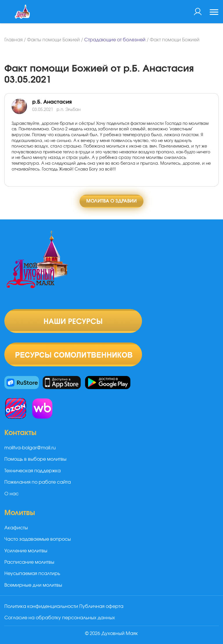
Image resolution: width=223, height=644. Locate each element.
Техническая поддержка (33, 471)
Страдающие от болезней (115, 40)
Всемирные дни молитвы (33, 585)
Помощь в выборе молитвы (35, 459)
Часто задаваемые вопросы (38, 539)
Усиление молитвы (26, 551)
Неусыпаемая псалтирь (32, 574)
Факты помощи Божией (53, 40)
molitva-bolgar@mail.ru (30, 448)
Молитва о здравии (111, 201)
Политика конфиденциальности (41, 606)
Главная (14, 40)
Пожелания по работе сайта (38, 482)
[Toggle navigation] (214, 13)
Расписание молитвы (29, 562)
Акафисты (16, 528)
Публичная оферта (101, 606)
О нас (11, 494)
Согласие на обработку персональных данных (60, 618)
